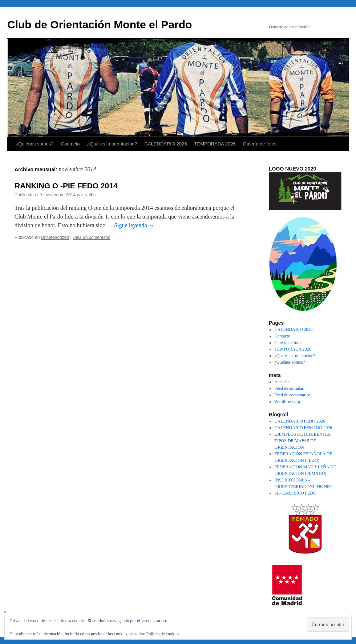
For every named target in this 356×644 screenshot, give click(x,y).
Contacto (70, 144)
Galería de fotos (260, 144)
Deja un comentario (92, 237)
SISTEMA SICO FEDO (296, 493)
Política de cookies (163, 634)
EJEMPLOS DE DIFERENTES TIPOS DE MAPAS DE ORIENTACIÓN (302, 441)
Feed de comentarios (293, 395)
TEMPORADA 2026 (215, 144)
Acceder (282, 382)
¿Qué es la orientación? (112, 144)
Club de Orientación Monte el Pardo (100, 25)
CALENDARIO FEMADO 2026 (304, 428)
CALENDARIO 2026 (166, 144)
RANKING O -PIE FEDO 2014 (66, 186)
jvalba (90, 195)
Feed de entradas (289, 388)
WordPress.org (287, 401)
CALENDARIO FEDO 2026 (300, 421)
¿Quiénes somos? (35, 144)
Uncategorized (55, 237)
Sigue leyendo (134, 225)
